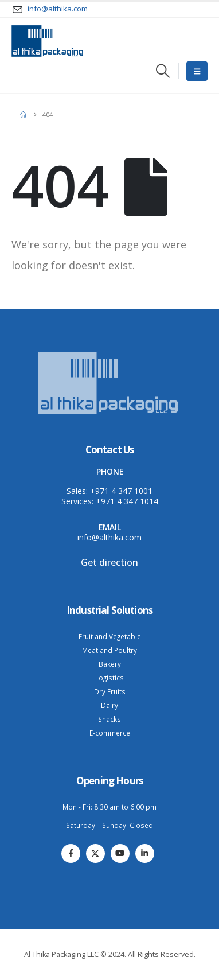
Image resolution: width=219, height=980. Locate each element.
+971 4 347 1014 (127, 501)
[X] (95, 853)
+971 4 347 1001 (121, 491)
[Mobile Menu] (197, 71)
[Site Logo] (47, 41)
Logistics (109, 678)
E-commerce (110, 733)
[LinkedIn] (145, 853)
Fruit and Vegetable (110, 636)
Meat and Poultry (109, 650)
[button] (163, 71)
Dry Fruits (110, 691)
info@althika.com (109, 537)
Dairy (109, 705)
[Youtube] (120, 853)
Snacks (109, 719)
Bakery (110, 664)
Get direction (109, 562)
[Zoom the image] (109, 353)
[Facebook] (71, 853)
